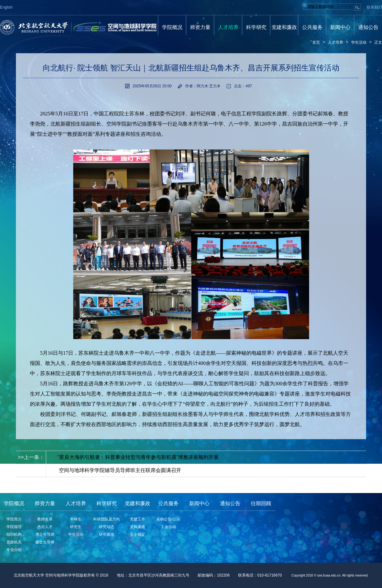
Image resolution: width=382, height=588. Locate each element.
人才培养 (228, 27)
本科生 (76, 519)
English (6, 7)
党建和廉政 (284, 27)
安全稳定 (138, 534)
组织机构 (14, 534)
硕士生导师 (45, 542)
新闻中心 (340, 27)
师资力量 (200, 27)
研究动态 (107, 527)
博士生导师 (45, 534)
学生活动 (359, 42)
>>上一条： (118, 457)
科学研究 (256, 27)
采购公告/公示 (168, 519)
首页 (316, 42)
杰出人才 (45, 527)
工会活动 (168, 527)
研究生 (76, 527)
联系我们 (374, 7)
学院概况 (172, 27)
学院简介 (14, 519)
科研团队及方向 (107, 519)
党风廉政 (138, 527)
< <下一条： (99, 470)
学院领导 (14, 527)
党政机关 (14, 542)
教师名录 (45, 519)
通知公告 (368, 27)
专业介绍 (14, 550)
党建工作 (138, 519)
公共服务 (312, 27)
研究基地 (107, 534)
